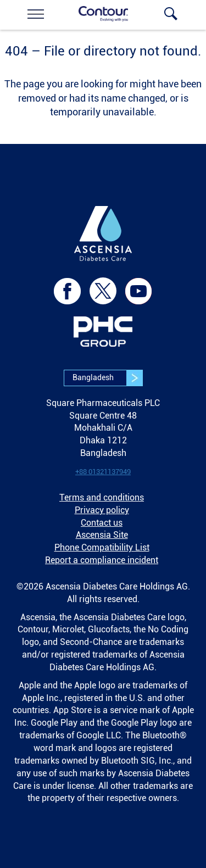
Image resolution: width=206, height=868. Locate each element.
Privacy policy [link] (102, 510)
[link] (36, 14)
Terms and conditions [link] (102, 497)
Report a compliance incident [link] (102, 560)
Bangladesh (107, 378)
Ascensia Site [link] (102, 535)
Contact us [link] (102, 523)
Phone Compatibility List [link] (102, 547)
